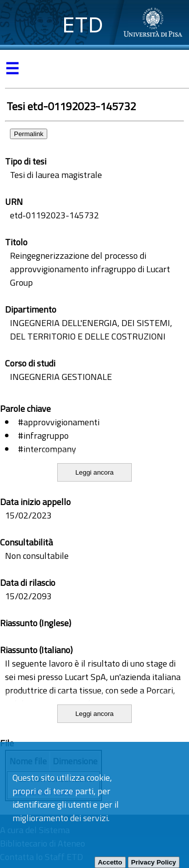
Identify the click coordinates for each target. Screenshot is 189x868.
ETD (83, 25)
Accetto (110, 862)
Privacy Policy (154, 862)
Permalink (29, 134)
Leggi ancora (94, 472)
